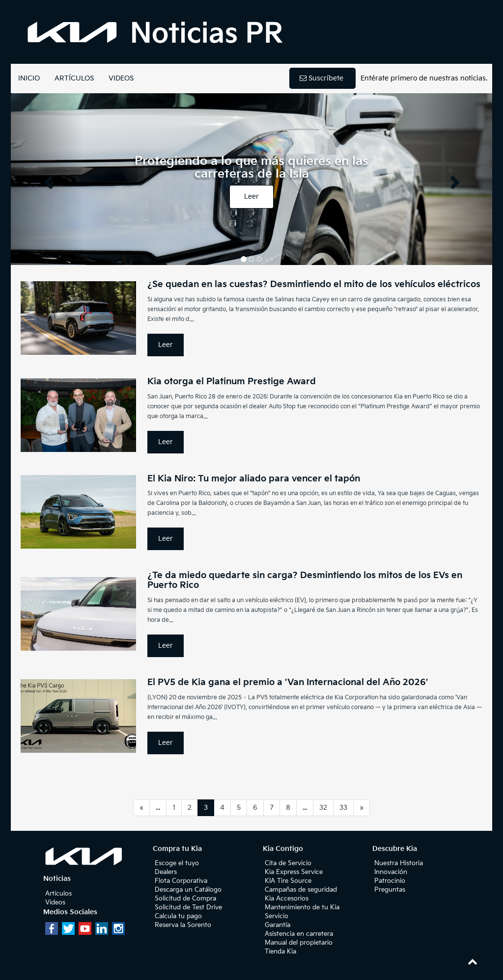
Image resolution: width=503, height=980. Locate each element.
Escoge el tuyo (177, 863)
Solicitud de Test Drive (188, 907)
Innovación (391, 872)
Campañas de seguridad (301, 890)
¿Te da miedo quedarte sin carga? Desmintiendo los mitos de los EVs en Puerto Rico (305, 580)
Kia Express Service (294, 872)
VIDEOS (121, 78)
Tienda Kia (280, 952)
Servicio (277, 916)
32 (323, 808)
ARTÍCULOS (74, 78)
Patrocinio (390, 881)
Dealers (166, 872)
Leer (251, 197)
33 (343, 808)
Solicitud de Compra (185, 899)
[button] (47, 179)
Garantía (278, 925)
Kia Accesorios (287, 899)
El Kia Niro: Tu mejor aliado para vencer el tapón (254, 479)
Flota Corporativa (181, 881)
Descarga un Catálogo (188, 890)
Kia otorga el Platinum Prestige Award (232, 382)
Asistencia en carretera (299, 934)
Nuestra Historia (399, 863)
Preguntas (390, 890)
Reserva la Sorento (183, 925)
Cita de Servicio (288, 863)
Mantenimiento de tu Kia (302, 907)
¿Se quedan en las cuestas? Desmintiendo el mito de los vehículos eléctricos (314, 284)
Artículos (58, 894)
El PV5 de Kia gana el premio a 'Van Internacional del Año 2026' (288, 682)
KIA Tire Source (288, 881)
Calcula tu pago (178, 916)
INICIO (29, 78)
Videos (55, 902)
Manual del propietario (299, 943)
